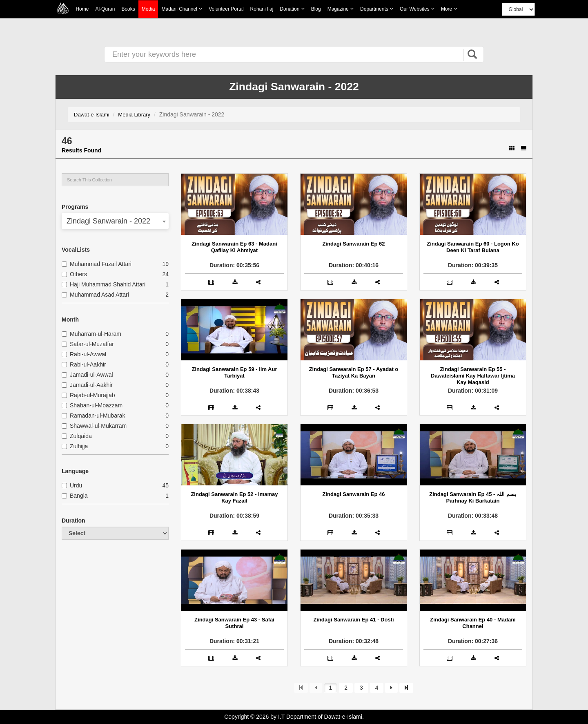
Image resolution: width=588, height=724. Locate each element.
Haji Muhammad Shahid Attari (104, 284)
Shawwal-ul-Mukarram (94, 426)
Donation (292, 9)
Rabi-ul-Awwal (84, 354)
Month (70, 320)
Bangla (75, 496)
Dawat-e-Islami (92, 115)
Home (82, 9)
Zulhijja (75, 446)
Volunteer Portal (226, 9)
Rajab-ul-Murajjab (88, 395)
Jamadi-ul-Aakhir (87, 385)
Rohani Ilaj (262, 9)
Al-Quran (105, 9)
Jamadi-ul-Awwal (87, 375)
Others (74, 274)
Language (75, 471)
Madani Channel (182, 9)
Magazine (341, 9)
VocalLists (76, 250)
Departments (377, 9)
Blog (316, 9)
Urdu (72, 485)
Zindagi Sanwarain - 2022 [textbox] (108, 221)
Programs (75, 207)
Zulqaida (77, 436)
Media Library (134, 115)
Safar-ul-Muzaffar (88, 344)
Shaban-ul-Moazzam (92, 405)
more (449, 9)
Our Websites (417, 9)
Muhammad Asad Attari (95, 295)
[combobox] (115, 221)
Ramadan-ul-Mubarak (93, 416)
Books (128, 9)
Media (148, 9)
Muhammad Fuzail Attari (97, 264)
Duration (73, 521)
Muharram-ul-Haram (91, 334)
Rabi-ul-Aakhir (84, 364)
